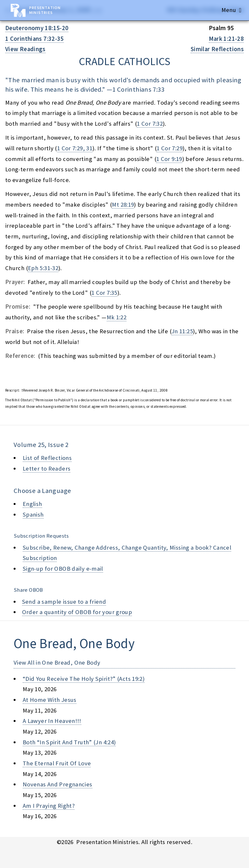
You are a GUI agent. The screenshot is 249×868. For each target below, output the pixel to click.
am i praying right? (49, 806)
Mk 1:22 (117, 317)
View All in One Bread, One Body (57, 662)
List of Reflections (47, 458)
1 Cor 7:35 (104, 293)
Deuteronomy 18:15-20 (37, 28)
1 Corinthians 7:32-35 (35, 39)
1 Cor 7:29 (170, 148)
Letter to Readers (47, 468)
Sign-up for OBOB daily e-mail (63, 569)
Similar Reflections (217, 49)
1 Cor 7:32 (150, 124)
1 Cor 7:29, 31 (75, 148)
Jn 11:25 (182, 331)
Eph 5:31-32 (43, 268)
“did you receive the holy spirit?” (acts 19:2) (84, 679)
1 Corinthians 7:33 (138, 89)
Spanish (33, 514)
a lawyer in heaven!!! (52, 721)
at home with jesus (50, 700)
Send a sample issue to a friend (64, 602)
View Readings (25, 49)
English (32, 504)
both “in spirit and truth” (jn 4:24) (69, 742)
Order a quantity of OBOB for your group (77, 612)
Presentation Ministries (45, 10)
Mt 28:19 (123, 205)
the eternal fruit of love (57, 763)
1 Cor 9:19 (169, 159)
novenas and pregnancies (58, 784)
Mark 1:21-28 (226, 39)
